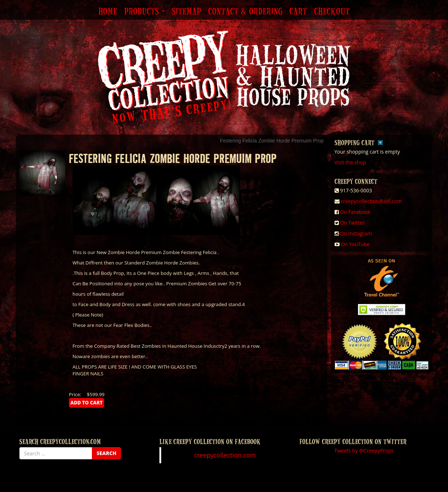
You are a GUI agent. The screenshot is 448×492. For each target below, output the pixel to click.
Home (108, 12)
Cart (298, 12)
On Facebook (355, 212)
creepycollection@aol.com (371, 201)
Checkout (332, 12)
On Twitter (352, 223)
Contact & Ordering (245, 12)
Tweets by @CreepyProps (364, 451)
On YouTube (355, 244)
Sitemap (186, 12)
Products (144, 12)
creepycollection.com (225, 455)
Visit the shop (350, 162)
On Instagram (356, 233)
